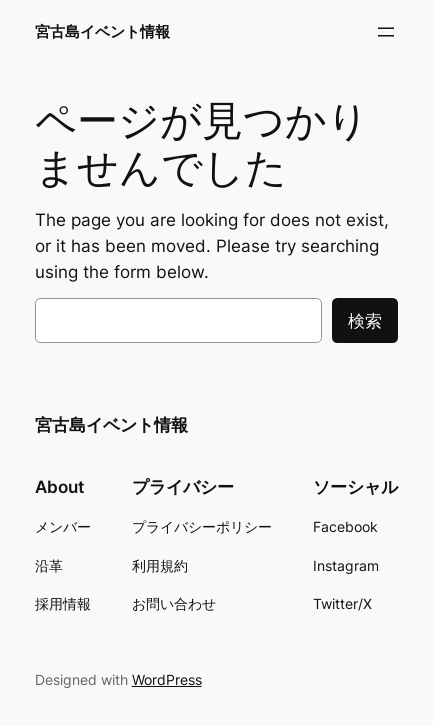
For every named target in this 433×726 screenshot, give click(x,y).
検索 (365, 321)
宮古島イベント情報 (102, 32)
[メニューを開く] (386, 32)
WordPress (167, 679)
